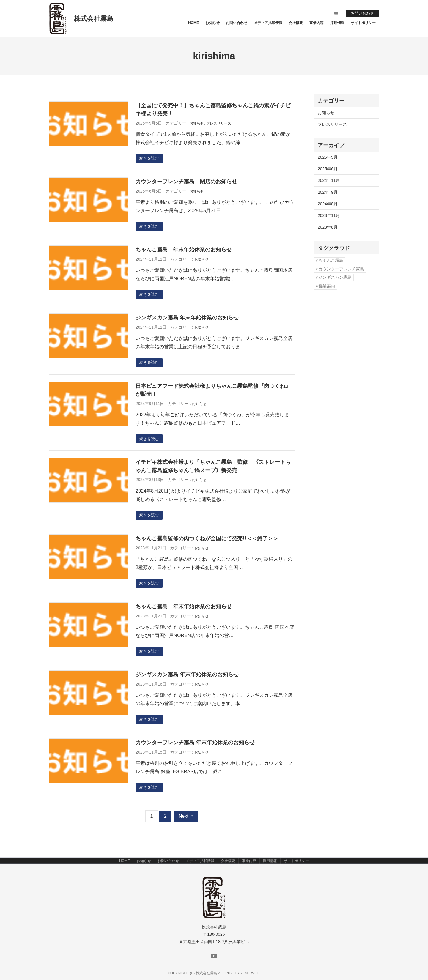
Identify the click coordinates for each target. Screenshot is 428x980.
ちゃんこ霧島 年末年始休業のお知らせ (184, 251)
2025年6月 (328, 169)
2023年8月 (328, 227)
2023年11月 (329, 215)
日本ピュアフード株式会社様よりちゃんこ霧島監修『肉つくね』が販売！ (213, 393)
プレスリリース (219, 123)
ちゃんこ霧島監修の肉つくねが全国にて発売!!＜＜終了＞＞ (207, 543)
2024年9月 (328, 192)
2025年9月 (328, 157)
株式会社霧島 (94, 19)
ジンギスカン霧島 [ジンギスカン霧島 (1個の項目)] (335, 277)
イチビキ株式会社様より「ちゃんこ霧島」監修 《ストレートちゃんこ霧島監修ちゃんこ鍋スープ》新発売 (213, 470)
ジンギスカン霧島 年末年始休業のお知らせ (187, 320)
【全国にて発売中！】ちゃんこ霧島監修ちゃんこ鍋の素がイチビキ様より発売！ (213, 109)
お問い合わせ (361, 13)
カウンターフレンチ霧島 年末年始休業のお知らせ (195, 749)
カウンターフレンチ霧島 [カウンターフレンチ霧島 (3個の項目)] (341, 269)
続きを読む (150, 159)
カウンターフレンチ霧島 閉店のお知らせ (186, 182)
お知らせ (197, 123)
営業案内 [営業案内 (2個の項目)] (327, 286)
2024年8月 (328, 204)
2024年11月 (329, 180)
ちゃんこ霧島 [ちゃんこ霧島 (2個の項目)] (331, 260)
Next (186, 824)
